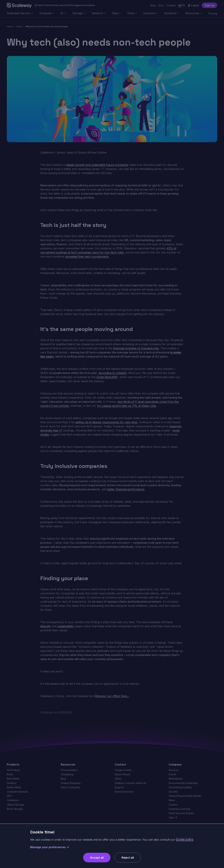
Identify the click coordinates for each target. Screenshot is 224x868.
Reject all (128, 858)
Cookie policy (185, 840)
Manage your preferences (50, 847)
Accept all (97, 858)
